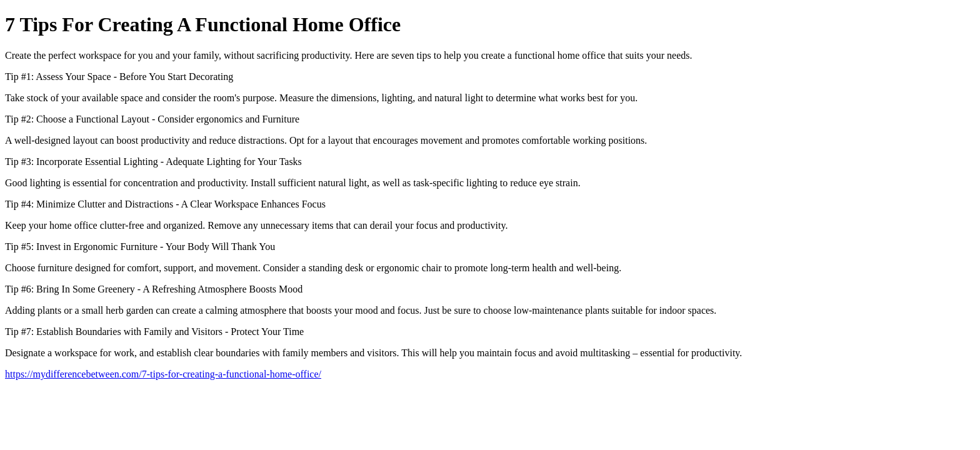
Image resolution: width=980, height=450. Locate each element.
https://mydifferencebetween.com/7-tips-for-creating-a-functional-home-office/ (163, 374)
